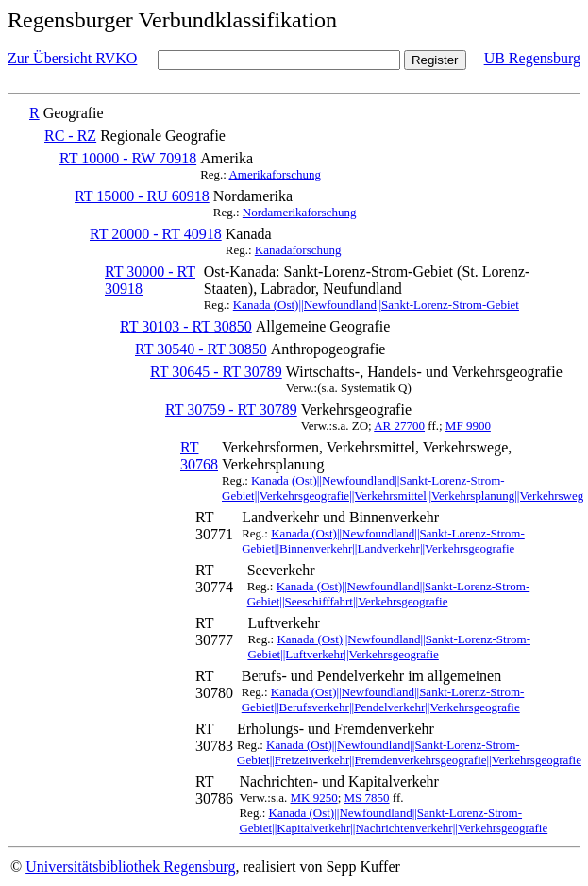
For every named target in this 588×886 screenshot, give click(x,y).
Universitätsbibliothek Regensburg (130, 867)
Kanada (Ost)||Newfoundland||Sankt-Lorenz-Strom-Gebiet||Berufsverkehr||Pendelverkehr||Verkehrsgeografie (383, 699)
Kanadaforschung (298, 250)
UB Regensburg (532, 58)
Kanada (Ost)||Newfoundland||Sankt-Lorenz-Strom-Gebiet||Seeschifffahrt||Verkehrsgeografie (389, 594)
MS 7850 (367, 798)
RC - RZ (70, 136)
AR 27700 (399, 426)
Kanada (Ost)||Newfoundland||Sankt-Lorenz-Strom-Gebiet (376, 305)
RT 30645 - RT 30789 (216, 372)
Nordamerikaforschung (300, 212)
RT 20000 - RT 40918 (156, 234)
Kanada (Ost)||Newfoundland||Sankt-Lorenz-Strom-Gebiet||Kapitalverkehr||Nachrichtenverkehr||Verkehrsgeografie (393, 820)
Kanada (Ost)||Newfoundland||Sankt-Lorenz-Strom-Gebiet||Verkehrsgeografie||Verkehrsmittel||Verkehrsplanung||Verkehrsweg (403, 488)
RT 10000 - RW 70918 (128, 158)
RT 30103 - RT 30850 (186, 326)
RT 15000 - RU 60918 (142, 196)
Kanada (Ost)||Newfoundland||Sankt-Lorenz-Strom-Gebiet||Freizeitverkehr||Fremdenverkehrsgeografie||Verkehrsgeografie (409, 752)
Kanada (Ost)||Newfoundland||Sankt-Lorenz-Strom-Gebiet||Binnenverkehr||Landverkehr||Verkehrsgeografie (383, 541)
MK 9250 (313, 798)
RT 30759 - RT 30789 (231, 409)
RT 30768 (199, 456)
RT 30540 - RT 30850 (201, 349)
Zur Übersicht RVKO (72, 58)
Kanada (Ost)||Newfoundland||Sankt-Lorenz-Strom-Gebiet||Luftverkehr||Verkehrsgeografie (389, 647)
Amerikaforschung (274, 174)
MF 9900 (468, 426)
